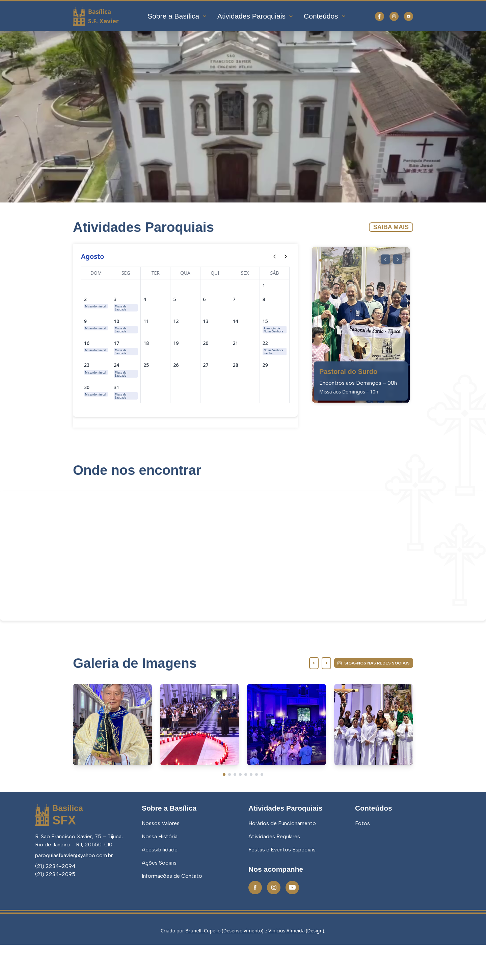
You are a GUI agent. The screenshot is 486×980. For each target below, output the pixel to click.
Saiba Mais (391, 227)
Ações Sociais (159, 898)
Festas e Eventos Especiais (282, 885)
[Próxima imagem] (397, 260)
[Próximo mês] (286, 256)
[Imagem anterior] (383, 260)
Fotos (362, 858)
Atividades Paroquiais (255, 16)
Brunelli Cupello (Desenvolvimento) (224, 966)
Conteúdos (325, 16)
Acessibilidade (160, 885)
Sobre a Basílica (177, 16)
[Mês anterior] (275, 256)
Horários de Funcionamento (282, 858)
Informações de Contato (172, 911)
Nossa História (160, 872)
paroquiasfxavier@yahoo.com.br (74, 890)
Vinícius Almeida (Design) (296, 966)
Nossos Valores (161, 858)
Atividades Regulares (274, 872)
